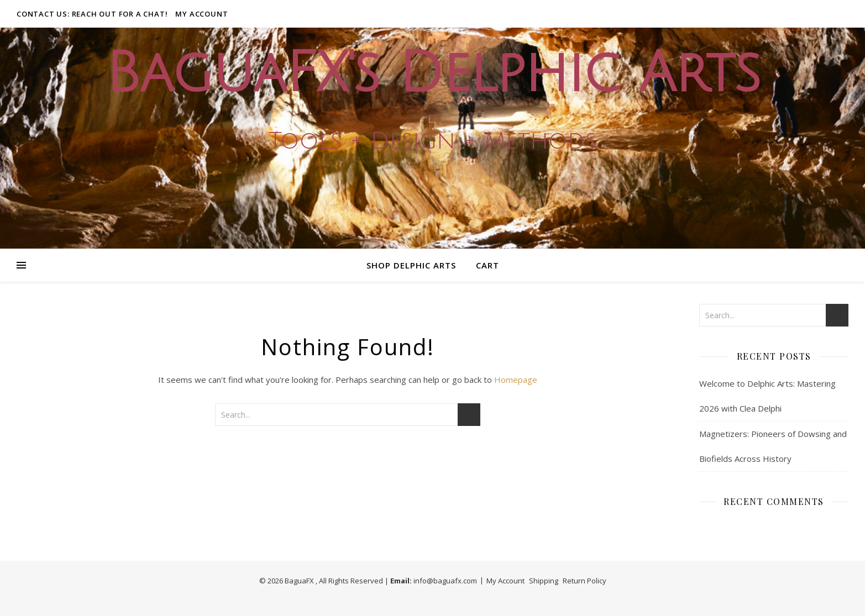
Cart (487, 265)
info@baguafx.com (445, 581)
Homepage (516, 380)
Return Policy (584, 581)
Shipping (544, 581)
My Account (201, 14)
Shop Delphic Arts (411, 265)
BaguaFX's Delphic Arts (433, 74)
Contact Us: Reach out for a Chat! (92, 14)
